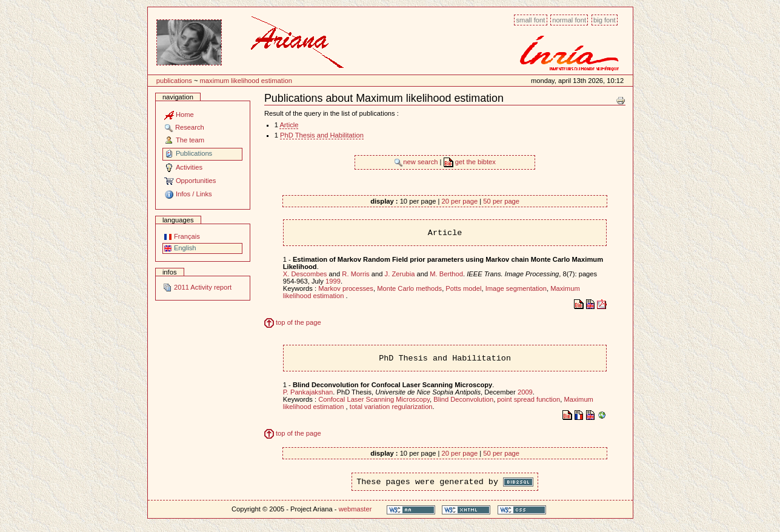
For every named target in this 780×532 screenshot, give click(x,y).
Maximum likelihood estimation (246, 81)
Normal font (569, 20)
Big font (605, 20)
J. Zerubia (400, 274)
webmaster (355, 509)
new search (417, 162)
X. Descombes (305, 274)
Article (289, 125)
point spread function (528, 399)
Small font (530, 20)
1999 (333, 281)
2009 (525, 392)
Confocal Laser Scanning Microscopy (374, 399)
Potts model (463, 288)
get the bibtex (470, 162)
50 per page (501, 201)
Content (148, 14)
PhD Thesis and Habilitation (322, 135)
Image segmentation (516, 288)
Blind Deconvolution (463, 399)
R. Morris (355, 274)
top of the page (293, 322)
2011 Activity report (197, 287)
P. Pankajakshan (308, 392)
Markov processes (346, 288)
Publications (174, 81)
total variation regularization (391, 407)
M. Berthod (446, 274)
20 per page (459, 201)
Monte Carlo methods (409, 288)
